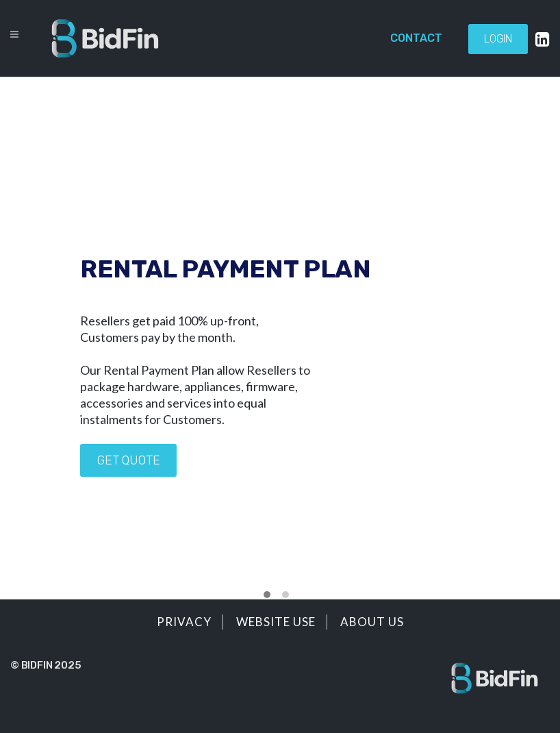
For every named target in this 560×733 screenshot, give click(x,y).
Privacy (184, 622)
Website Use (276, 622)
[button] (267, 595)
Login (498, 39)
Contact (416, 38)
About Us (372, 622)
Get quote (128, 460)
